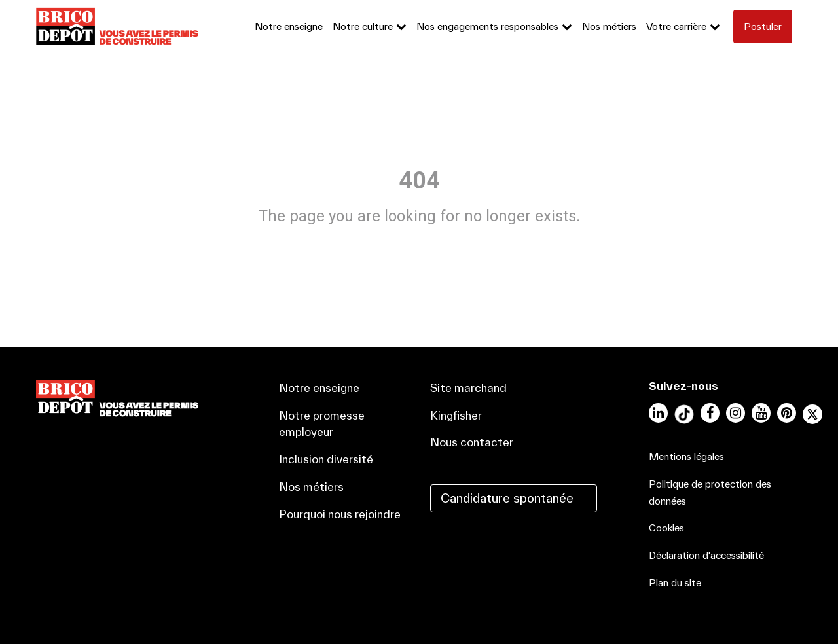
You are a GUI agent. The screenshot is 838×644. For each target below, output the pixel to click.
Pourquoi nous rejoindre (340, 514)
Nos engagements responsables (487, 27)
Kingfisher (456, 415)
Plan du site (675, 583)
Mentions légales (686, 456)
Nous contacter (472, 442)
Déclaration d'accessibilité (706, 555)
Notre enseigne (289, 27)
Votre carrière (676, 27)
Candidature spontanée (507, 498)
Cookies (666, 528)
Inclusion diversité (326, 459)
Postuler (763, 27)
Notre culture (363, 27)
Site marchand (468, 388)
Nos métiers (609, 27)
